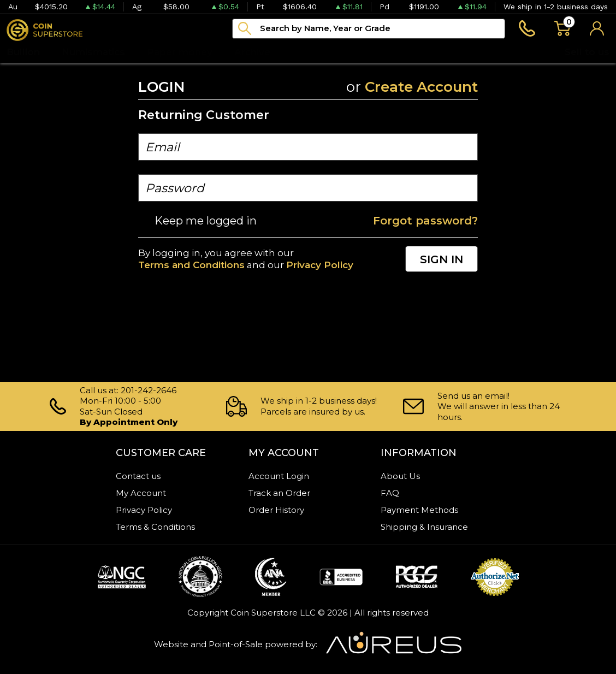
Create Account (421, 87)
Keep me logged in (206, 221)
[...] (369, 29)
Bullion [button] (23, 52)
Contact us (138, 476)
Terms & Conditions (155, 527)
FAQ (390, 493)
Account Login (279, 476)
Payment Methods (419, 510)
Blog (304, 52)
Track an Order (279, 493)
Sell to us (587, 52)
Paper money (180, 52)
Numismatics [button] (93, 52)
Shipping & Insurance (424, 527)
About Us (400, 476)
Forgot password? (425, 221)
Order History (276, 510)
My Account (141, 493)
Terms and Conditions (191, 265)
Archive (252, 52)
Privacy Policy (320, 265)
